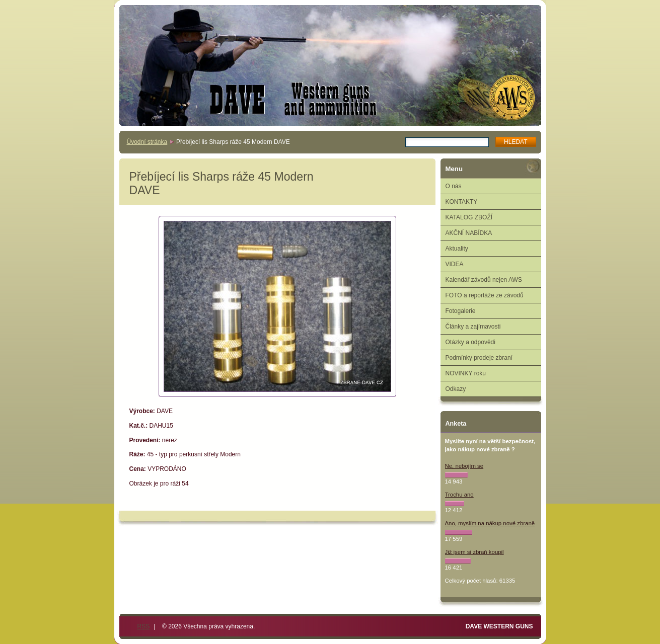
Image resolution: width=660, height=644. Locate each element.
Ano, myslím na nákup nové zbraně (490, 523)
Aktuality (457, 249)
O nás (454, 186)
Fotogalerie (461, 311)
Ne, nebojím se (464, 466)
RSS (144, 626)
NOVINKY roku (466, 373)
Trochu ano (459, 495)
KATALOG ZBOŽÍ (469, 217)
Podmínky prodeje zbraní (479, 358)
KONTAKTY (462, 202)
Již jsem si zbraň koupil (474, 552)
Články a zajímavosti (473, 327)
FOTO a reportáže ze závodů (485, 295)
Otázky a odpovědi (470, 342)
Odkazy (456, 389)
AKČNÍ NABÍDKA (469, 233)
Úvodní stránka (147, 142)
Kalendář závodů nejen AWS (484, 280)
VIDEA (455, 264)
